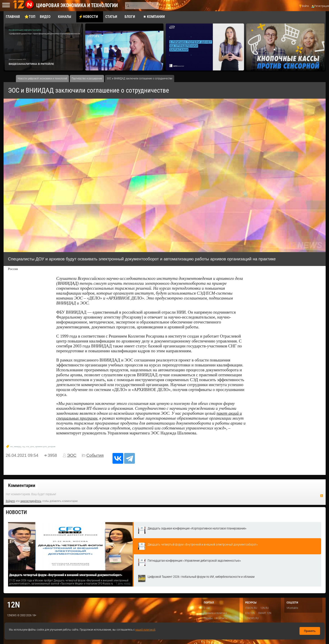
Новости (16, 512)
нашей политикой (145, 630)
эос (12, 447)
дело (32, 447)
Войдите (10, 501)
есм (27, 447)
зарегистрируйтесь (31, 501)
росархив (52, 447)
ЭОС (72, 455)
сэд (23, 447)
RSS (322, 496)
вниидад (17, 447)
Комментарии (22, 485)
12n (13, 605)
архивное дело (41, 447)
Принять (310, 631)
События (95, 455)
